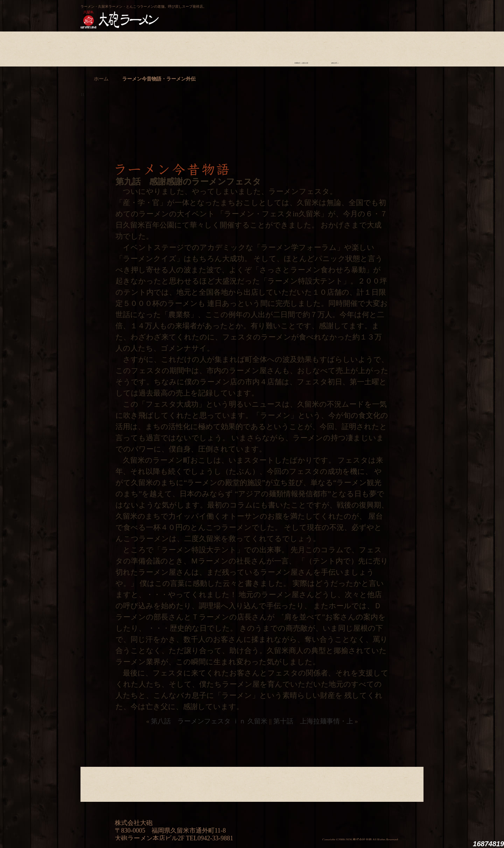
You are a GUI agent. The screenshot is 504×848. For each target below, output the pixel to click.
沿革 (403, 47)
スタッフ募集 (369, 47)
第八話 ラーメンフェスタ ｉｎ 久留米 (209, 721)
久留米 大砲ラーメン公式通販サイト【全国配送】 (359, 13)
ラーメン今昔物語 (301, 47)
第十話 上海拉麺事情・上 (313, 721)
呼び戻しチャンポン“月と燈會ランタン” (221, 13)
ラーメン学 (267, 47)
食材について (165, 47)
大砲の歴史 (97, 47)
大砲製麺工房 (282, 13)
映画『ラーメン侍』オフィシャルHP (387, 815)
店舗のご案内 (199, 47)
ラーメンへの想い (131, 47)
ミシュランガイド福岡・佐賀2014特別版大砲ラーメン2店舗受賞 (310, 815)
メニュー (233, 47)
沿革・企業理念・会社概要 (403, 783)
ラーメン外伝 (335, 47)
